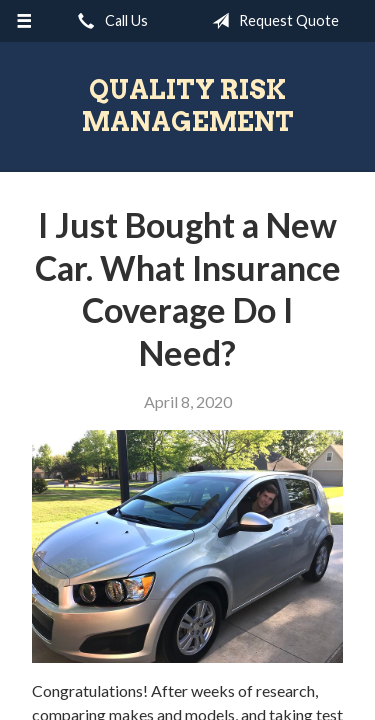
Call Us (109, 21)
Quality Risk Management (188, 105)
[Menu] (24, 21)
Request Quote (271, 21)
